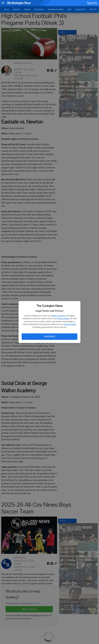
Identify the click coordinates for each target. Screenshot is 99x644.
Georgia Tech (81, 9)
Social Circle (39, 9)
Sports (92, 3)
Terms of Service (58, 316)
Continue (49, 336)
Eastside (17, 9)
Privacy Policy (63, 318)
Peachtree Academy (56, 9)
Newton (27, 9)
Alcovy (7, 9)
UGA (69, 9)
